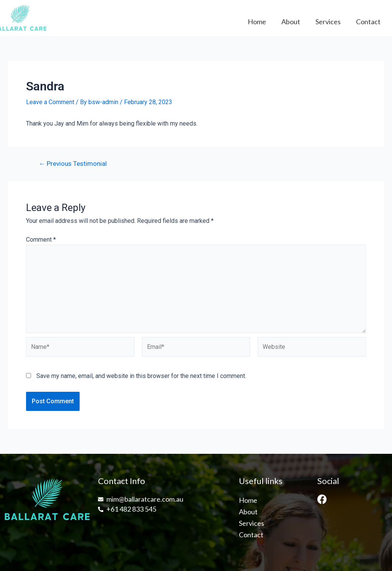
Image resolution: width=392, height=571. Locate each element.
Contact (368, 24)
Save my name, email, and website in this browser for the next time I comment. (141, 376)
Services (328, 24)
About (291, 24)
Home (257, 24)
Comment (41, 240)
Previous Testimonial (73, 164)
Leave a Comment (50, 102)
